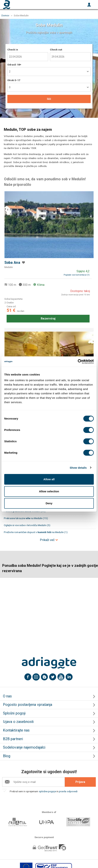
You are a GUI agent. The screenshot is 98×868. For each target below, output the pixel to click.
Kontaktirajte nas (16, 730)
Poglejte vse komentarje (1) (77, 275)
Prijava (80, 782)
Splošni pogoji (14, 713)
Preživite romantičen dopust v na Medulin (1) (36, 532)
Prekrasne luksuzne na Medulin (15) (26, 518)
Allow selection (49, 491)
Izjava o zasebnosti (18, 722)
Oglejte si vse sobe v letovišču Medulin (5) (27, 525)
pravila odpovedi (68, 791)
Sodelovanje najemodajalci (24, 747)
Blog (7, 756)
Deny (49, 503)
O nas (7, 696)
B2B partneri (13, 739)
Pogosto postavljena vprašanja (28, 705)
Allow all (49, 479)
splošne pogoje (47, 791)
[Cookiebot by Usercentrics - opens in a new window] (78, 362)
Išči (49, 99)
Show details (78, 468)
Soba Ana (12, 263)
